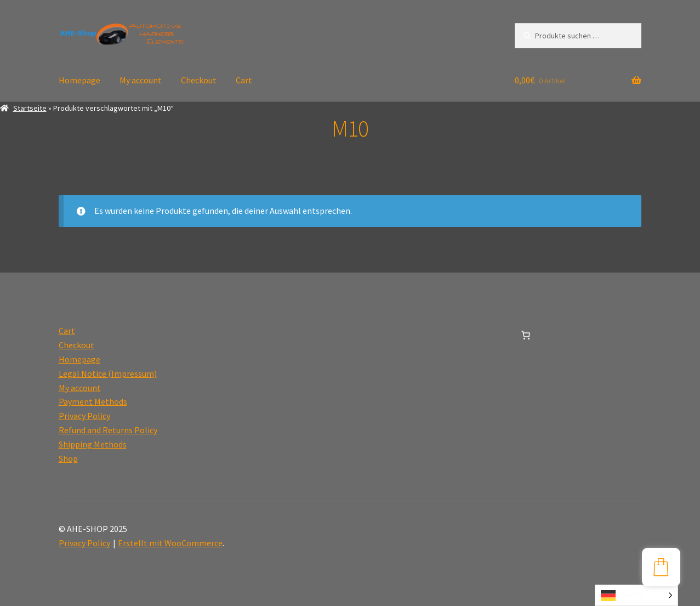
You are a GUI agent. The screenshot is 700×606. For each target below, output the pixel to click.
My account (141, 80)
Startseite (30, 108)
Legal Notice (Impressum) (108, 373)
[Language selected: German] (636, 595)
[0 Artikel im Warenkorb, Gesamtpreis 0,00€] (526, 335)
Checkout (199, 80)
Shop (68, 458)
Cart (244, 80)
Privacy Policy (84, 416)
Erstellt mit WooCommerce (170, 543)
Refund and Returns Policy (108, 430)
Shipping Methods (93, 444)
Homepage (79, 80)
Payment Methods (93, 401)
